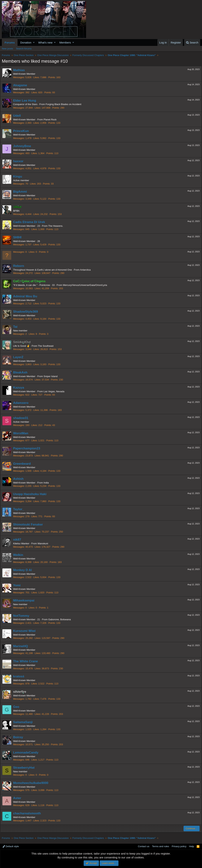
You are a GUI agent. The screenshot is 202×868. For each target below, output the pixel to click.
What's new (45, 42)
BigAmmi (21, 192)
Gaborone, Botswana (61, 619)
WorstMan (22, 433)
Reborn (20, 266)
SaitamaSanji (24, 722)
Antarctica (87, 270)
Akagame (22, 85)
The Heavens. (57, 226)
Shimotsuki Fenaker (29, 525)
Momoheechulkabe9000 (32, 783)
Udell (18, 116)
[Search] (192, 42)
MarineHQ (22, 646)
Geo (18, 707)
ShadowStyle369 (27, 312)
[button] (34, 42)
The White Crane (27, 661)
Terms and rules (161, 846)
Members (65, 42)
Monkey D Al (24, 570)
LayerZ (20, 357)
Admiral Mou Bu (27, 296)
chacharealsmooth (28, 813)
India (48, 483)
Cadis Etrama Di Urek (31, 222)
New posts (7, 49)
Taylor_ (20, 509)
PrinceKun (22, 131)
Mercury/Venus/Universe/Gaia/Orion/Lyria (86, 285)
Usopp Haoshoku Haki (31, 494)
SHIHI (19, 237)
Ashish (20, 479)
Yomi (18, 585)
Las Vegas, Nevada (55, 391)
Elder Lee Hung (26, 101)
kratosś (20, 676)
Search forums (24, 49)
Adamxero (22, 403)
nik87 (19, 540)
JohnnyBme (23, 146)
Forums (10, 42)
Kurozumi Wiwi (26, 631)
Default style (11, 846)
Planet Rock (51, 120)
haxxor (20, 161)
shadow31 (22, 418)
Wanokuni (44, 543)
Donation (26, 42)
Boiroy (20, 737)
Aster (19, 798)
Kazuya (20, 388)
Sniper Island (52, 376)
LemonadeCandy (27, 753)
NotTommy (23, 616)
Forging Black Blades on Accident (65, 104)
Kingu (19, 176)
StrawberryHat (25, 768)
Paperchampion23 (28, 448)
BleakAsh (22, 372)
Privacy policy (179, 846)
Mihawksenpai (25, 600)
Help (192, 846)
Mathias (20, 70)
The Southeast (47, 346)
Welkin (20, 555)
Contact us (144, 846)
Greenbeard (23, 464)
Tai (17, 327)
